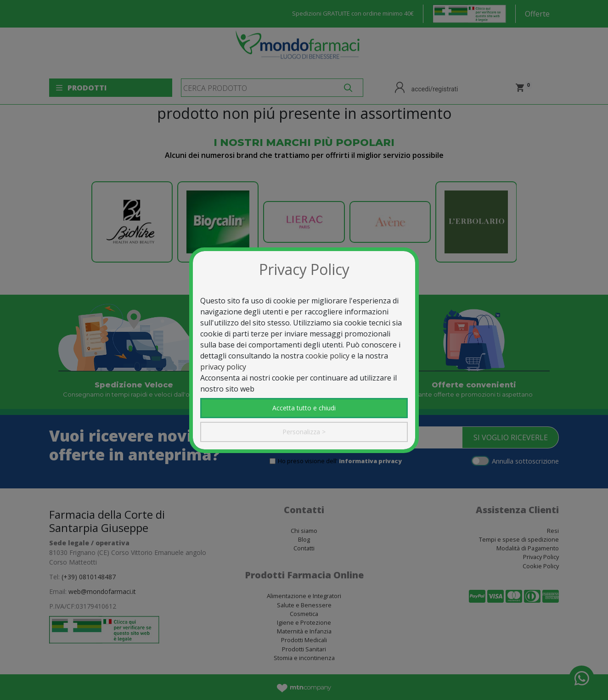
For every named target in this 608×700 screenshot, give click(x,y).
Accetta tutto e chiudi (304, 408)
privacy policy (223, 367)
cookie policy (327, 356)
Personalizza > (304, 432)
